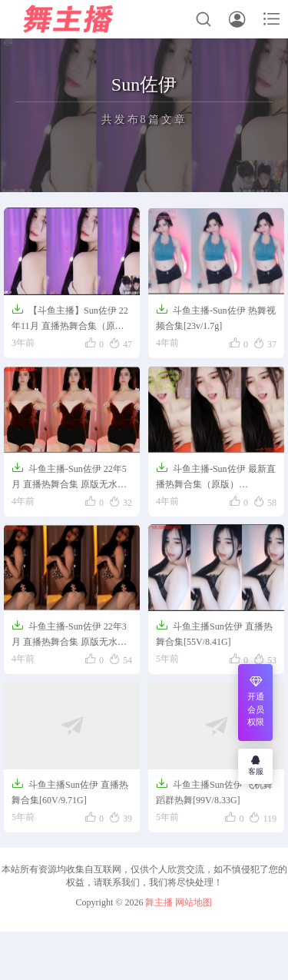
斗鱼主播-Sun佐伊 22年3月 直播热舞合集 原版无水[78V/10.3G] (69, 635)
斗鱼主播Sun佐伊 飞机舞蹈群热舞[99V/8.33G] (214, 791)
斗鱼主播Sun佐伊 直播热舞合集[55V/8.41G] (214, 633)
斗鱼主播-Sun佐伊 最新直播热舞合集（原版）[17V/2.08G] (216, 477)
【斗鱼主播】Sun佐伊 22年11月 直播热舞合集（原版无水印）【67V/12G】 (70, 319)
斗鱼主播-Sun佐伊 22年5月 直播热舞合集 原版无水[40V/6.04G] (69, 477)
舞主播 (159, 902)
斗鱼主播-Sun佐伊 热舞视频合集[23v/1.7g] (216, 317)
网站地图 (194, 902)
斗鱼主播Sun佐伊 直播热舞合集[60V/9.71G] (70, 791)
